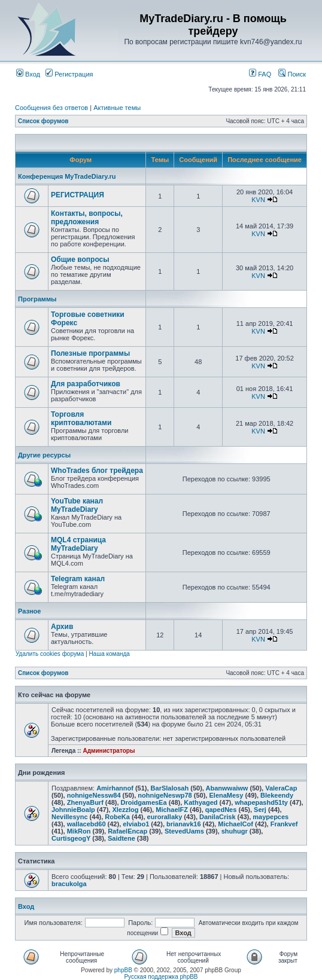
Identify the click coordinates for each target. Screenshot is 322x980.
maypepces (271, 817)
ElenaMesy (226, 795)
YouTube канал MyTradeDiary (77, 505)
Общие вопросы (80, 259)
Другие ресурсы (44, 455)
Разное (29, 611)
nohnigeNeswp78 (165, 795)
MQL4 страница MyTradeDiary (78, 544)
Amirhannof (115, 788)
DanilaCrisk (218, 817)
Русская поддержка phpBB (161, 977)
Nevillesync (70, 817)
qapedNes (221, 810)
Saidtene (121, 838)
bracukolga (69, 884)
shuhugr (235, 831)
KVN (258, 200)
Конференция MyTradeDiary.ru (67, 176)
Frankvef (284, 824)
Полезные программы (90, 353)
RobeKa (117, 817)
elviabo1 (136, 824)
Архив (62, 627)
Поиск (292, 74)
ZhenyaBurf (85, 802)
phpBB (123, 970)
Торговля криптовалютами (81, 419)
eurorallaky (165, 817)
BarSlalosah (170, 788)
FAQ (260, 74)
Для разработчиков (86, 384)
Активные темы (117, 108)
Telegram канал (78, 579)
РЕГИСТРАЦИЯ (78, 195)
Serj (260, 810)
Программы (37, 299)
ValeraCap (281, 788)
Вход (28, 74)
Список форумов (43, 121)
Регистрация (69, 74)
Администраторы (109, 751)
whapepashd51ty (261, 802)
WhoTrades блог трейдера (97, 471)
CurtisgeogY (71, 838)
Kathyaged (201, 802)
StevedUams (184, 831)
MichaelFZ (172, 810)
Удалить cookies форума (50, 654)
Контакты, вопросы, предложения (87, 218)
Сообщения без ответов (51, 108)
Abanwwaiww (227, 788)
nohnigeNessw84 (94, 795)
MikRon (79, 831)
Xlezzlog (125, 810)
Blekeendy (277, 795)
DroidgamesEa (144, 802)
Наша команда (109, 654)
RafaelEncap (127, 831)
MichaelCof (236, 824)
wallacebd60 (86, 824)
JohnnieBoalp (73, 810)
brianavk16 (183, 824)
